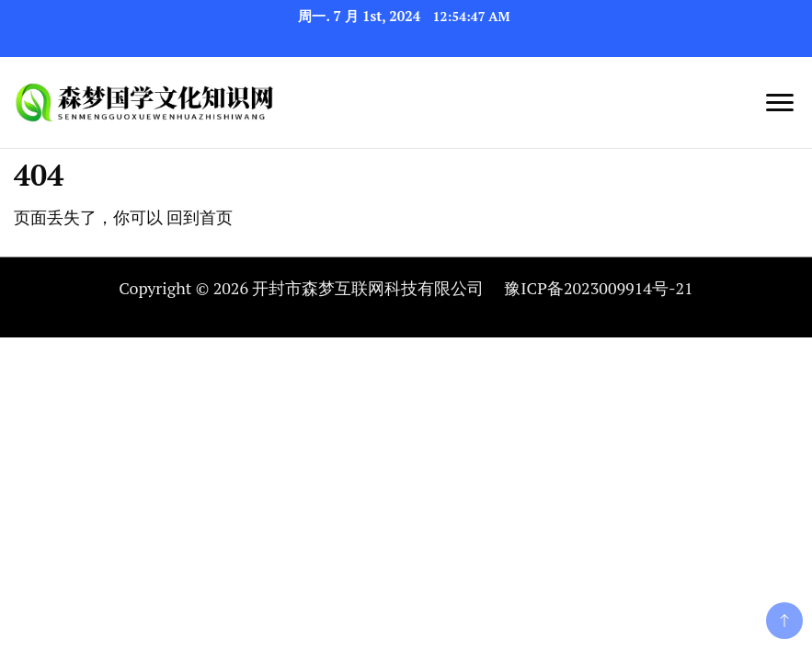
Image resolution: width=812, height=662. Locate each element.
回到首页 (200, 217)
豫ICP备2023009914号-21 (598, 288)
